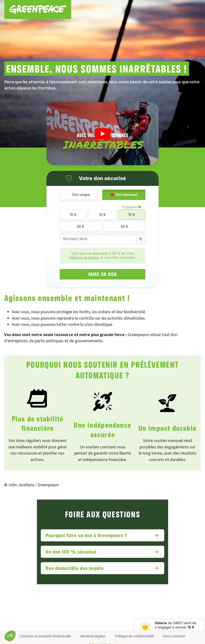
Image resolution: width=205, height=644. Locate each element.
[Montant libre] (98, 239)
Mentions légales (93, 636)
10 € (73, 215)
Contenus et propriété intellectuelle (45, 636)
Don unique (81, 195)
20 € (81, 226)
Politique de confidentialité (134, 636)
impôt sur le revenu (84, 258)
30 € (124, 226)
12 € (102, 215)
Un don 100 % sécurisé (71, 552)
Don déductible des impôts (75, 568)
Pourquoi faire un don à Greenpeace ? (86, 535)
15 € (132, 215)
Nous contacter (174, 636)
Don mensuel (124, 195)
